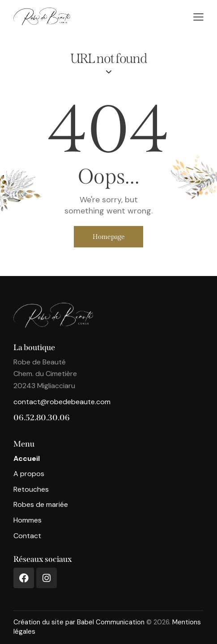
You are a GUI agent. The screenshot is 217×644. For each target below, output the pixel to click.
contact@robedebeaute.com (62, 402)
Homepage (109, 237)
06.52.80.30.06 (42, 418)
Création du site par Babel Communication (79, 622)
